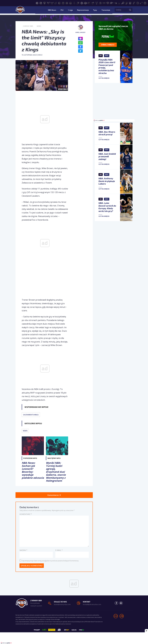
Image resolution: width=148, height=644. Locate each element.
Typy (97, 10)
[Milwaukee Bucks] (97, 3)
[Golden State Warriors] (71, 3)
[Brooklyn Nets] (45, 3)
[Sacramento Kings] (130, 3)
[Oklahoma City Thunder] (112, 3)
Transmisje (106, 10)
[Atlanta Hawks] (37, 3)
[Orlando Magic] (115, 3)
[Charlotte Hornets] (48, 3)
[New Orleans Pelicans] (104, 3)
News (40, 26)
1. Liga (76, 10)
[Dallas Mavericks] (59, 3)
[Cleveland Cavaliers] (56, 3)
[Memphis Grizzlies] (89, 3)
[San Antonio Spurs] (134, 3)
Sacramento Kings (32, 415)
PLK (70, 10)
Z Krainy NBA (28, 26)
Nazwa (23, 551)
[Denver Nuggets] (63, 3)
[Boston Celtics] (41, 3)
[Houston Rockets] (74, 3)
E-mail (59, 551)
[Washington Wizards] (145, 3)
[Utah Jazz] (141, 3)
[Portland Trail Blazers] (126, 3)
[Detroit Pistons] (67, 3)
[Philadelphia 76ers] (119, 3)
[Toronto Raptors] (138, 3)
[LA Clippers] (82, 3)
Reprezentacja (87, 10)
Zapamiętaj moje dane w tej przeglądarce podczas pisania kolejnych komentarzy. (50, 561)
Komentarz (26, 515)
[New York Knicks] (108, 3)
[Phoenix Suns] (123, 3)
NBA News (62, 10)
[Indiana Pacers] (78, 3)
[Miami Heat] (93, 3)
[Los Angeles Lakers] (85, 3)
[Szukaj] (130, 11)
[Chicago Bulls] (52, 3)
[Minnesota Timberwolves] (100, 3)
